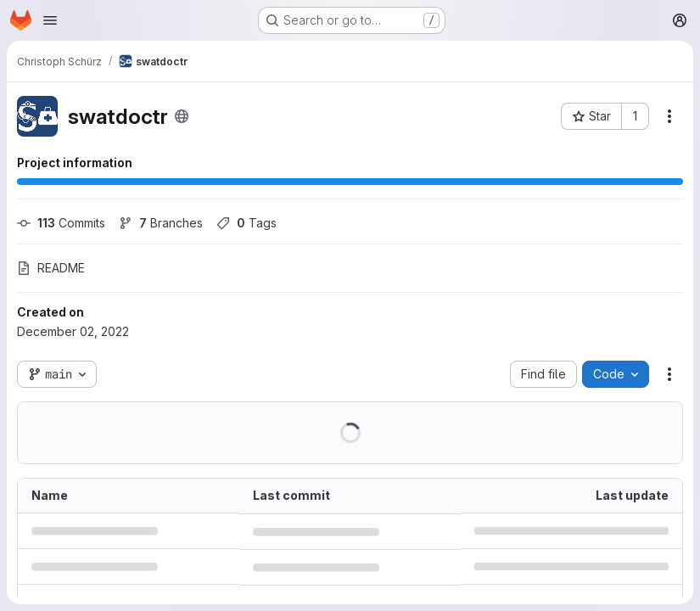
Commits (61, 223)
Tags (246, 223)
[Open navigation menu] (50, 20)
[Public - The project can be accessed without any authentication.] (182, 116)
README (51, 268)
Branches (161, 223)
